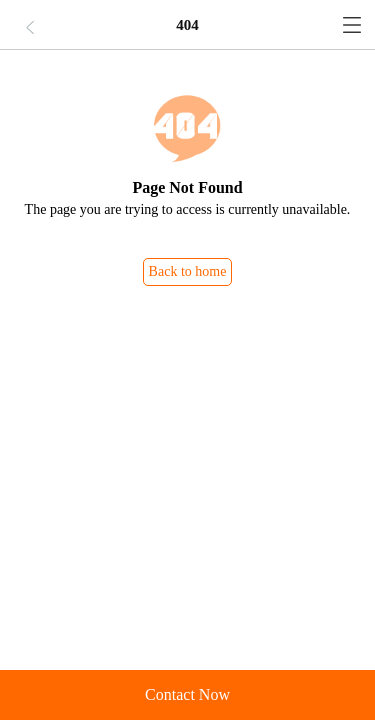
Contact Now (187, 694)
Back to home (188, 271)
